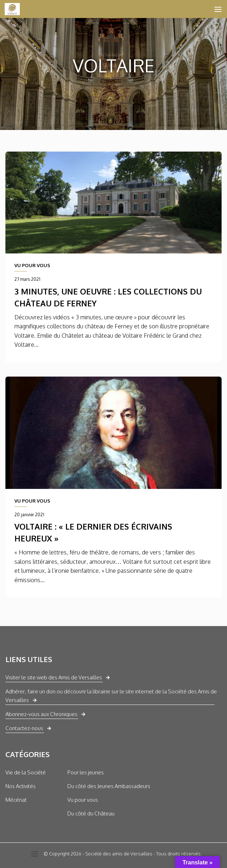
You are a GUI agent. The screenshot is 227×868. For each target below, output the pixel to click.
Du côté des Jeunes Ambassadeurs (109, 786)
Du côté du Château (91, 813)
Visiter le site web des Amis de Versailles (54, 677)
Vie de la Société (26, 772)
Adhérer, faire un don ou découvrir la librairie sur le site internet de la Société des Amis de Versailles (111, 696)
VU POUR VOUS (32, 265)
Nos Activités (21, 786)
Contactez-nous (24, 728)
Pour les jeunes (86, 772)
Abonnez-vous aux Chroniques (41, 714)
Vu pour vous (83, 800)
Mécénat (16, 800)
